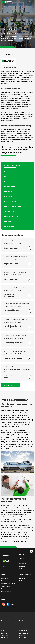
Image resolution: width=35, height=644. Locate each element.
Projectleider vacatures (7, 581)
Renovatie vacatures (6, 591)
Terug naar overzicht (11, 54)
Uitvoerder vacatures (6, 586)
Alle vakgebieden (12, 165)
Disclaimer (22, 581)
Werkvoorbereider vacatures (8, 584)
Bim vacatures (5, 589)
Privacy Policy (23, 578)
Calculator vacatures (6, 578)
